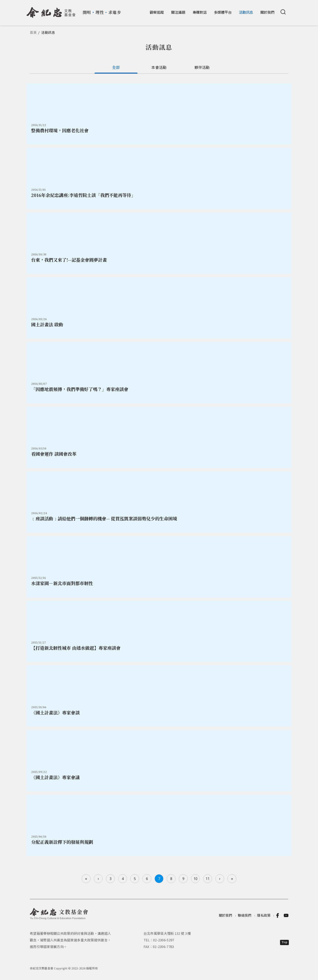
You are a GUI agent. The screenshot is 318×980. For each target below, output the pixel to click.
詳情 (159, 114)
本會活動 (159, 67)
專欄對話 (200, 12)
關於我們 (267, 12)
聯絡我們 (245, 915)
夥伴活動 (202, 67)
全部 (116, 67)
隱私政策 (264, 915)
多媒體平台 (223, 12)
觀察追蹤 (157, 12)
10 (195, 879)
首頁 (33, 32)
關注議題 (178, 12)
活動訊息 (246, 12)
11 (208, 879)
